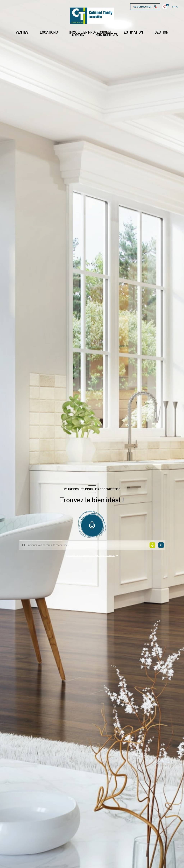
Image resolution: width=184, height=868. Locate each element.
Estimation (133, 32)
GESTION (161, 32)
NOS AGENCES (107, 35)
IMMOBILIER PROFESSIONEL (91, 32)
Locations (49, 32)
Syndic (78, 35)
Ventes (22, 32)
